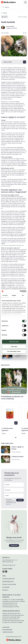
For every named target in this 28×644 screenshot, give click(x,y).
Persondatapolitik (7, 630)
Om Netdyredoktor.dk (8, 579)
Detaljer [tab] (14, 295)
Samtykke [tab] (5, 295)
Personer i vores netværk (9, 584)
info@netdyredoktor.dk (9, 565)
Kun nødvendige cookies (14, 351)
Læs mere (8, 504)
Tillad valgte (14, 347)
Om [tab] (23, 295)
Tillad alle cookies (14, 342)
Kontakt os (5, 590)
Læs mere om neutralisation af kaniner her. (12, 245)
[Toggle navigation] (25, 2)
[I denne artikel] (14, 62)
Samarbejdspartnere (8, 581)
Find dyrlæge (6, 587)
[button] (13, 438)
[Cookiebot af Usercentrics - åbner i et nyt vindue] (20, 291)
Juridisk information (8, 632)
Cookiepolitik (6, 627)
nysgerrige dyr (15, 170)
